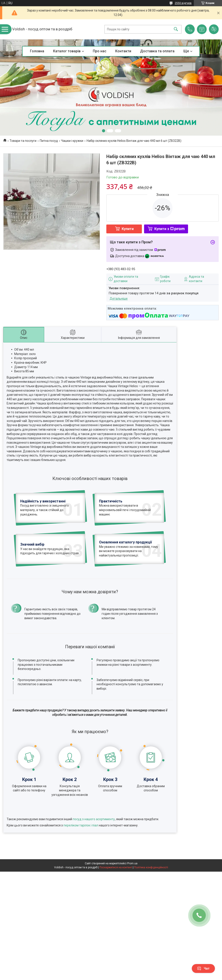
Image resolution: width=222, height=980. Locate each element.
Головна (37, 51)
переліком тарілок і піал (81, 856)
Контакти (123, 51)
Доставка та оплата (157, 51)
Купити (128, 229)
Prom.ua (132, 894)
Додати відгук (214, 29)
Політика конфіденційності (151, 898)
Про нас (100, 51)
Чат (203, 968)
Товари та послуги (23, 141)
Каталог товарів (67, 51)
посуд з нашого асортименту (94, 850)
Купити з (169, 229)
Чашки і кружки (72, 141)
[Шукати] (176, 29)
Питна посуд (49, 141)
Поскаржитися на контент (116, 898)
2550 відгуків (183, 3)
